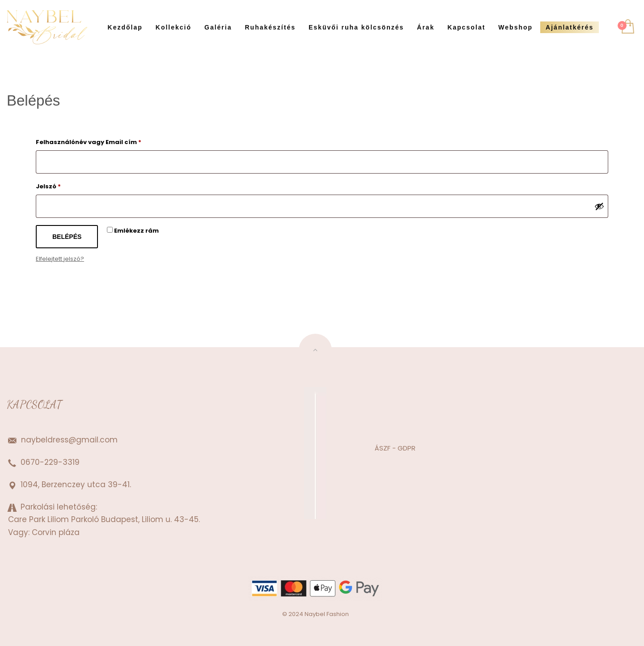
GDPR (406, 448)
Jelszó (62, 186)
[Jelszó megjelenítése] (599, 206)
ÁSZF (383, 448)
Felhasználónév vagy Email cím (102, 141)
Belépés (67, 237)
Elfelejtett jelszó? (60, 259)
